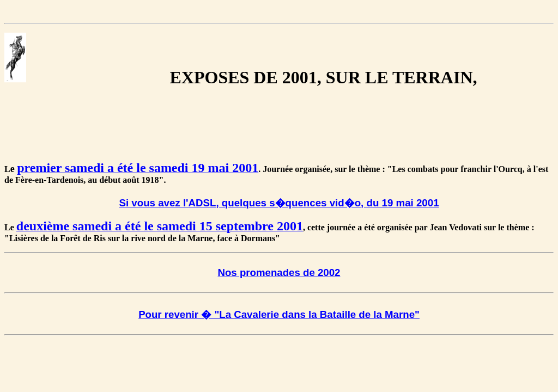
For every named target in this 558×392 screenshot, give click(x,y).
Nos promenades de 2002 (279, 272)
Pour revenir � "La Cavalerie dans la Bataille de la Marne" (279, 314)
